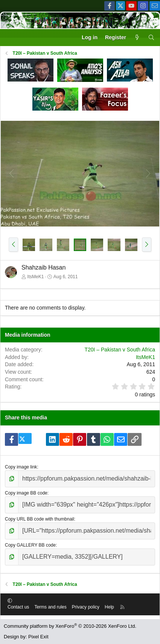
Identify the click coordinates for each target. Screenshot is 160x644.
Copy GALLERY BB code (30, 545)
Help (109, 607)
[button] (13, 245)
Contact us (18, 607)
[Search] (151, 38)
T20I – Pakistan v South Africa (120, 350)
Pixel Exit (38, 637)
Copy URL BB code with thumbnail (40, 519)
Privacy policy (86, 607)
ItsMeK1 (35, 277)
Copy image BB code (26, 493)
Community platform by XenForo (70, 626)
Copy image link (21, 467)
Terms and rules (50, 607)
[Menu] (10, 38)
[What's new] (137, 38)
